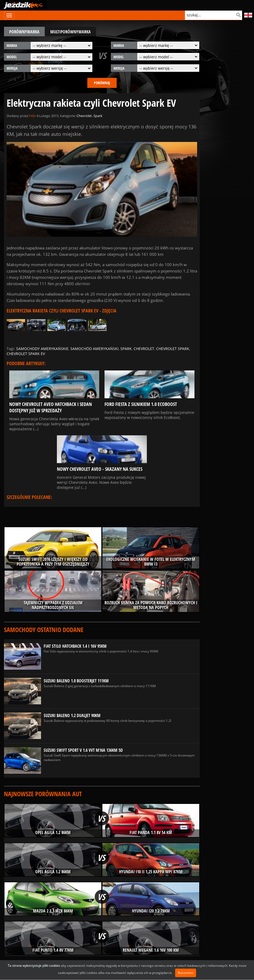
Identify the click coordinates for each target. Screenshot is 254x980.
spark (126, 349)
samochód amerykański (94, 349)
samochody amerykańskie (42, 349)
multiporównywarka (71, 32)
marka (12, 45)
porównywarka (24, 32)
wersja (12, 68)
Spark (98, 116)
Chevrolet (84, 116)
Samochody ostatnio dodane (44, 630)
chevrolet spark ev (26, 354)
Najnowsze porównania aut (43, 794)
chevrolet (144, 349)
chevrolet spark (173, 349)
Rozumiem (186, 973)
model (12, 57)
